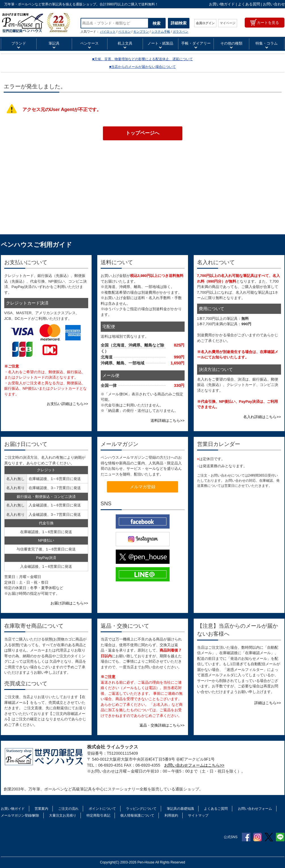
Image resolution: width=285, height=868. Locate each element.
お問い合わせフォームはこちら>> (194, 765)
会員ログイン (205, 23)
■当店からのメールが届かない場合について (142, 67)
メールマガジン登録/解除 (20, 815)
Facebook (246, 837)
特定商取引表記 (98, 815)
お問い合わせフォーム (255, 809)
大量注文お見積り (63, 815)
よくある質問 (249, 4)
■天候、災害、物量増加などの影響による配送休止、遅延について (142, 59)
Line (280, 837)
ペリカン (124, 32)
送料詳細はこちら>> (167, 421)
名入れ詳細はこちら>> (262, 417)
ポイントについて (102, 809)
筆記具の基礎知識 (180, 809)
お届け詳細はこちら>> (69, 603)
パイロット (108, 32)
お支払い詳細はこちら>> (67, 404)
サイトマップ (198, 815)
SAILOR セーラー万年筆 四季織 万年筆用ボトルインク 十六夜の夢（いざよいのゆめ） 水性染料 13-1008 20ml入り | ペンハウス (36, 23)
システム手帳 (161, 32)
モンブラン (141, 32)
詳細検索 (179, 23)
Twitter (269, 837)
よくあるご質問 (216, 809)
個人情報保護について (137, 815)
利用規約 (171, 815)
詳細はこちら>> (268, 703)
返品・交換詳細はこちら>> (162, 725)
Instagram (257, 837)
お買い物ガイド (222, 4)
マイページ (228, 23)
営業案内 (41, 809)
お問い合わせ (274, 4)
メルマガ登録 (143, 487)
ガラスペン (180, 32)
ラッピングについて (141, 809)
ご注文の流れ (68, 809)
